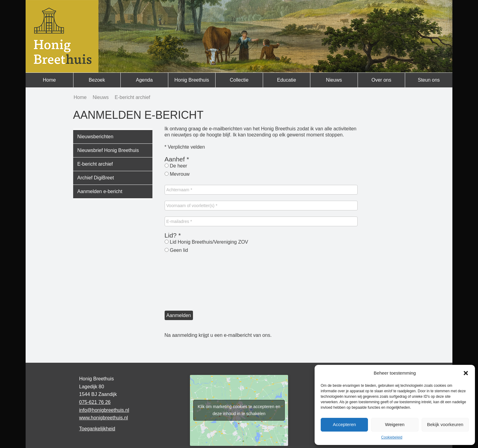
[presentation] (190, 283)
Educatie (287, 80)
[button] (466, 373)
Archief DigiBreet (96, 178)
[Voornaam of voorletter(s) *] (261, 206)
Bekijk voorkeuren (445, 424)
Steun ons (429, 80)
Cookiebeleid (392, 437)
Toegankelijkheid (97, 429)
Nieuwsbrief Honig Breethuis (108, 150)
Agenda (144, 80)
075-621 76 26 (95, 402)
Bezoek (97, 80)
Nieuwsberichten (95, 137)
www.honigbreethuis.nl (104, 418)
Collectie (239, 80)
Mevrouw (177, 174)
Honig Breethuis (192, 80)
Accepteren (344, 424)
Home (49, 80)
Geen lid (176, 250)
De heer (176, 166)
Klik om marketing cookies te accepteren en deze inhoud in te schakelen (239, 410)
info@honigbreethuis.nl (104, 410)
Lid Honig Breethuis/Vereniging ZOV (206, 242)
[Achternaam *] (261, 190)
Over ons (382, 80)
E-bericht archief (95, 164)
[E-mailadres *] (261, 221)
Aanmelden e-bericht (100, 191)
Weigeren (395, 424)
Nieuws (334, 80)
